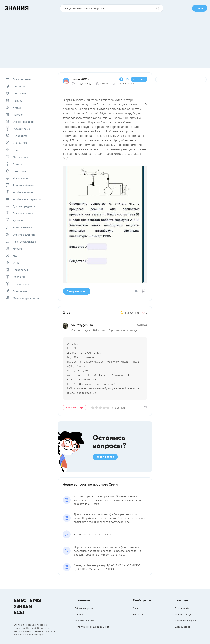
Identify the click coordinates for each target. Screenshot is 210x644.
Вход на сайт (182, 608)
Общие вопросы (84, 608)
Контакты (138, 614)
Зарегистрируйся (184, 614)
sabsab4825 (80, 79)
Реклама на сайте (85, 621)
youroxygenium (82, 325)
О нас (136, 608)
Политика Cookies (25, 628)
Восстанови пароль (186, 621)
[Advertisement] (105, 39)
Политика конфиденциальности (92, 627)
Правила (79, 614)
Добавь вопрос (183, 627)
